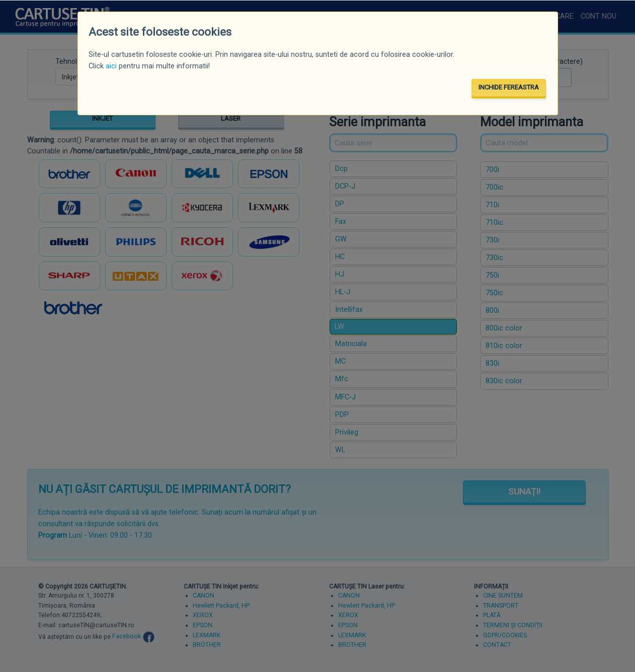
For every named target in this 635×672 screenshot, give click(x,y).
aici (111, 66)
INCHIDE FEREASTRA (509, 87)
